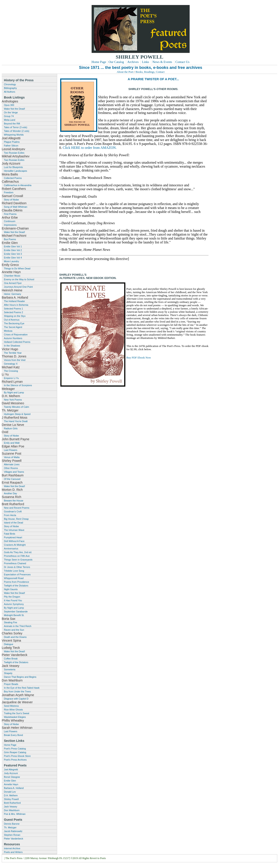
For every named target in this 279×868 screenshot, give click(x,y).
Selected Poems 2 (14, 312)
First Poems (10, 214)
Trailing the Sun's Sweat (17, 713)
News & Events (162, 62)
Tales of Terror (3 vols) (16, 127)
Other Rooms (11, 468)
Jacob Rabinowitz (13, 831)
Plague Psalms (12, 142)
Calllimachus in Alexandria (18, 185)
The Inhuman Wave (14, 530)
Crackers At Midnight (15, 545)
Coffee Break (11, 659)
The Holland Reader (14, 301)
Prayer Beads (11, 684)
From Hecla (10, 515)
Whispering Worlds (14, 135)
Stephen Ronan (12, 835)
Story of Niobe (11, 200)
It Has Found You (13, 600)
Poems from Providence (16, 582)
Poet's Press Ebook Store (17, 756)
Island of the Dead (14, 523)
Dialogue (9, 644)
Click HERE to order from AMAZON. (90, 148)
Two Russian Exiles (14, 153)
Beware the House (14, 501)
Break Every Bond (13, 735)
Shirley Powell (11, 799)
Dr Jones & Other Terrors (17, 567)
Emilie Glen (10, 781)
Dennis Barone (12, 824)
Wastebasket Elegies (15, 717)
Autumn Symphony (14, 604)
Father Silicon (11, 146)
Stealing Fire (11, 622)
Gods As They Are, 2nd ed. (18, 552)
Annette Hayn (11, 784)
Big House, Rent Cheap (16, 519)
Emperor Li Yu (11, 378)
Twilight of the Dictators (16, 586)
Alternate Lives (12, 464)
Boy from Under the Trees (17, 691)
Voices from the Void (15, 360)
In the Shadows (12, 346)
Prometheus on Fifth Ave (17, 556)
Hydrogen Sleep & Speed (17, 414)
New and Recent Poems (17, 508)
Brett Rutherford (12, 803)
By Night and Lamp (14, 392)
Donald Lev (10, 792)
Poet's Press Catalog (15, 749)
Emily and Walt (12, 443)
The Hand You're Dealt (16, 421)
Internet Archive (12, 848)
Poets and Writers (13, 852)
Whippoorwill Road (14, 578)
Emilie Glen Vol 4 (13, 258)
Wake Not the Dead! (14, 109)
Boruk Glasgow (12, 777)
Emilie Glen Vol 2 (13, 250)
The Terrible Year (13, 353)
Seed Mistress (11, 706)
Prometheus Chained (15, 563)
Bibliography (10, 88)
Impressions (10, 225)
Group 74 (9, 116)
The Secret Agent (13, 327)
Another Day (10, 493)
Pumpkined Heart (13, 537)
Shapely (8, 673)
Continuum (10, 221)
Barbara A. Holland (14, 788)
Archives (133, 62)
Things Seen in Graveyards (18, 560)
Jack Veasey (11, 807)
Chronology (10, 84)
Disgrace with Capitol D (16, 699)
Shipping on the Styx (15, 316)
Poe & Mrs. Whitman (15, 814)
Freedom (9, 192)
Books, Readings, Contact (150, 72)
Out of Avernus (12, 320)
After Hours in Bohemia (16, 305)
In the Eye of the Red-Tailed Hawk (22, 688)
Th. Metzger (10, 827)
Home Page (99, 62)
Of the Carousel (12, 479)
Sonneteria (10, 669)
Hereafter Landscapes (15, 171)
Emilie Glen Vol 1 (13, 246)
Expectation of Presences (17, 574)
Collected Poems (13, 178)
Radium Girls (11, 428)
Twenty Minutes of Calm (16, 407)
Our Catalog (116, 62)
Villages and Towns (14, 472)
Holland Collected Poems (17, 342)
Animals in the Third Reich (18, 626)
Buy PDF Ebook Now (139, 358)
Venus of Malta (12, 457)
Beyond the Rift (12, 124)
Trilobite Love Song (14, 571)
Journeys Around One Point (18, 287)
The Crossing (11, 371)
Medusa (8, 331)
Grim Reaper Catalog (15, 752)
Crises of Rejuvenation (16, 335)
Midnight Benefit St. (14, 615)
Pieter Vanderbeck (14, 839)
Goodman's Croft (13, 511)
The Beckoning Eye (14, 323)
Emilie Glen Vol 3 (13, 254)
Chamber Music (12, 276)
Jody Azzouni (11, 773)
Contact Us (182, 62)
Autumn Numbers (13, 338)
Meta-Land (10, 120)
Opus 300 (9, 105)
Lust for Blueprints (13, 167)
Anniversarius (11, 549)
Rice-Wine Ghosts (13, 710)
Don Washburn (12, 810)
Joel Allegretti (11, 769)
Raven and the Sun (14, 630)
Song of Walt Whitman (16, 207)
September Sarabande (16, 612)
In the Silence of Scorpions (18, 385)
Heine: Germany (13, 294)
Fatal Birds (10, 534)
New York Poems (13, 400)
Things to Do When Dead (17, 268)
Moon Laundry (11, 261)
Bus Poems (10, 239)
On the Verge (11, 112)
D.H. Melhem (11, 795)
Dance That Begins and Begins (20, 677)
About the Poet (125, 72)
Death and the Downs (15, 637)
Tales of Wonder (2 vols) (17, 131)
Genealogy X (11, 364)
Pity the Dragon (12, 597)
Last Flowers (11, 450)
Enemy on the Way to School (19, 279)
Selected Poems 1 (14, 309)
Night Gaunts (11, 589)
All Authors (10, 92)
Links (145, 62)
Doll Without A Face (14, 541)
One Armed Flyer (13, 283)
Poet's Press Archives (15, 760)
